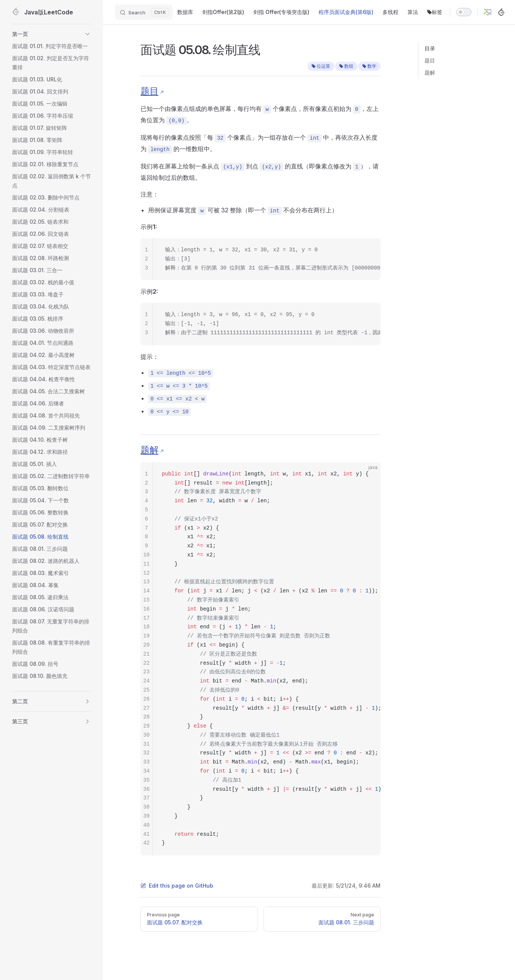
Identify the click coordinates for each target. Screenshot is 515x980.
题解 (430, 72)
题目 (430, 60)
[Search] (144, 12)
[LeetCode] (501, 12)
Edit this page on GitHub (177, 886)
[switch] (464, 12)
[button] (51, 34)
